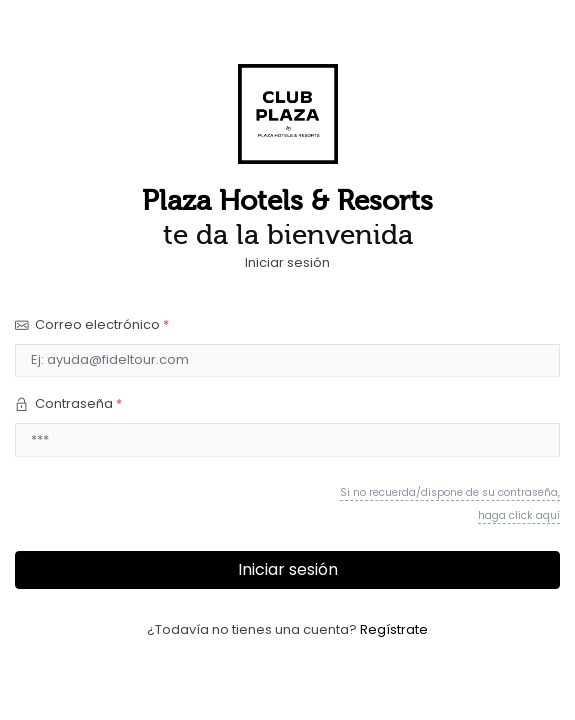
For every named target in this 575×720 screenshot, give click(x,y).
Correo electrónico (92, 324)
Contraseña (68, 403)
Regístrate (394, 629)
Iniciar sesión (288, 569)
